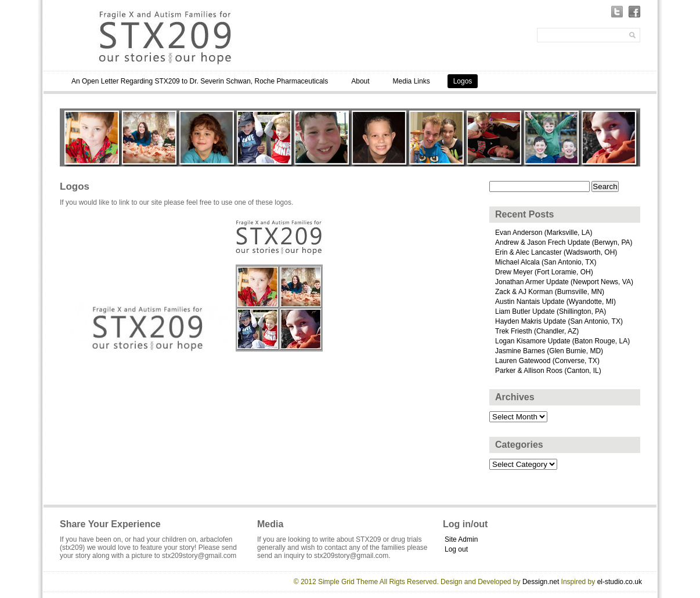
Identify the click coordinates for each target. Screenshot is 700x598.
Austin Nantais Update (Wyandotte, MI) (555, 302)
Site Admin (461, 539)
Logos (463, 81)
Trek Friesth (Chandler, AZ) (537, 331)
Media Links (412, 81)
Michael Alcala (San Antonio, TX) (546, 262)
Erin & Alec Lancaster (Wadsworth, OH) (556, 252)
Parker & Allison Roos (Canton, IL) (548, 371)
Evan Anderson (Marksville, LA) (544, 233)
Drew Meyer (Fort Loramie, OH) (544, 272)
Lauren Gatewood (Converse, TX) (547, 361)
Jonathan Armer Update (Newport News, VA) (564, 282)
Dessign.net (541, 582)
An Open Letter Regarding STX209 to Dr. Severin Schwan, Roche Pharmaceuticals (200, 81)
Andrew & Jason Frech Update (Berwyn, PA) (564, 242)
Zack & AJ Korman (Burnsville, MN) (550, 292)
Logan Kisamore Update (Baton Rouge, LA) (562, 341)
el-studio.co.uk (620, 582)
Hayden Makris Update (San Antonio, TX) (559, 321)
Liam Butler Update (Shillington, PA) (551, 311)
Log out (456, 549)
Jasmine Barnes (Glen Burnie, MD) (549, 351)
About (360, 81)
